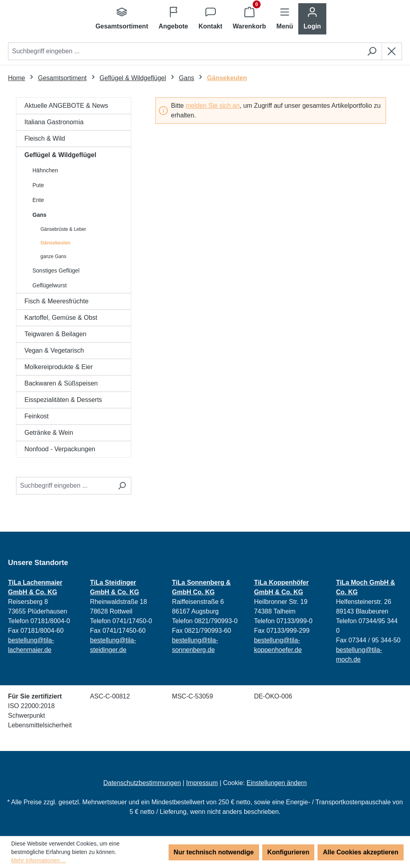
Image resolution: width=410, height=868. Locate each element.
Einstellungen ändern (277, 783)
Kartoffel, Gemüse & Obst (61, 318)
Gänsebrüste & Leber (63, 229)
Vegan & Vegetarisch (54, 350)
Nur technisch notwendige (214, 852)
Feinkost (36, 416)
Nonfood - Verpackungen (60, 449)
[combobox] (185, 51)
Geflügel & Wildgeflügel (60, 155)
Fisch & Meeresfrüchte (56, 301)
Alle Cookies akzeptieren (361, 852)
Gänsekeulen (55, 243)
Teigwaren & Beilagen (55, 334)
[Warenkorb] (249, 19)
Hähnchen (45, 170)
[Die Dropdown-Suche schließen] (392, 51)
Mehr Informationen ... (39, 860)
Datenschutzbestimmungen (142, 783)
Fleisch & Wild (45, 138)
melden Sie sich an (212, 106)
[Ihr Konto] (312, 19)
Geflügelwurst (50, 285)
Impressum (202, 783)
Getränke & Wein (49, 433)
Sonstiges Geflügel (56, 270)
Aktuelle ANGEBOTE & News (66, 106)
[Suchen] (372, 51)
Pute (38, 185)
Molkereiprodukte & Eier (59, 367)
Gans (39, 215)
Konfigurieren (288, 852)
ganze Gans (53, 256)
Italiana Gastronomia (54, 122)
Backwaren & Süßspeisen (61, 383)
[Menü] (285, 19)
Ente (38, 200)
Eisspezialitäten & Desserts (63, 400)
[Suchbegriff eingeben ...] (64, 486)
